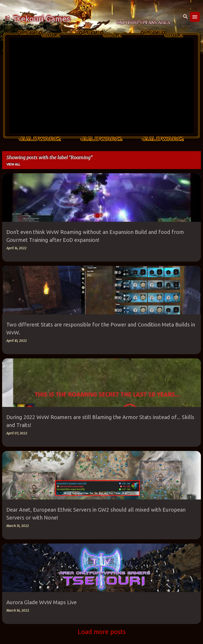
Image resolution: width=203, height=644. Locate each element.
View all (13, 164)
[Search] (186, 17)
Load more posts (102, 632)
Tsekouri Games (41, 19)
